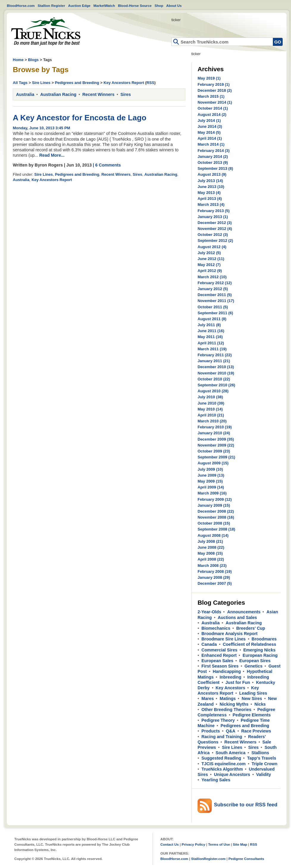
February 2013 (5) (214, 211)
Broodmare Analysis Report (230, 634)
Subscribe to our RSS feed (246, 805)
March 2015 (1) (211, 96)
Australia (25, 94)
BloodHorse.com (21, 6)
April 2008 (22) (211, 559)
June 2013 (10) (211, 187)
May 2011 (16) (210, 337)
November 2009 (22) (216, 445)
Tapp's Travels (262, 758)
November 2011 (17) (216, 301)
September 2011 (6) (215, 313)
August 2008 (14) (213, 535)
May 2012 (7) (209, 265)
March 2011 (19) (212, 349)
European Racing (260, 655)
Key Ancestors (231, 688)
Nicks (260, 704)
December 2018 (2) (215, 90)
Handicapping (227, 671)
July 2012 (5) (209, 253)
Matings (228, 699)
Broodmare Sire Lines (224, 639)
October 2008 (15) (214, 523)
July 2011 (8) (209, 325)
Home (46, 31)
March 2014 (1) (211, 144)
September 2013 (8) (215, 168)
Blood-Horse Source (135, 6)
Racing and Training (222, 737)
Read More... (52, 155)
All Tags (20, 83)
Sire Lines (41, 83)
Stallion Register (51, 6)
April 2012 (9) (210, 271)
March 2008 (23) (212, 566)
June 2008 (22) (211, 547)
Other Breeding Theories (226, 710)
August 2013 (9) (212, 174)
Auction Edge (79, 6)
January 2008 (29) (214, 577)
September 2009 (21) (216, 457)
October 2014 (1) (213, 108)
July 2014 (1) (209, 120)
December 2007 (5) (215, 583)
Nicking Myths (234, 704)
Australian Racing (58, 94)
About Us (174, 6)
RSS (150, 83)
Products (211, 731)
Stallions (260, 753)
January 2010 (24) (214, 433)
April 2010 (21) (211, 415)
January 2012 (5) (213, 289)
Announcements (244, 612)
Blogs (33, 60)
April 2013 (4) (210, 199)
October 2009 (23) (214, 451)
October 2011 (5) (213, 307)
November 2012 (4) (215, 229)
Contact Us (170, 844)
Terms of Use (219, 844)
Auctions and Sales (237, 617)
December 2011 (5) (215, 295)
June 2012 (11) (211, 259)
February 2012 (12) (215, 283)
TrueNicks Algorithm (222, 769)
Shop (159, 6)
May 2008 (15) (210, 553)
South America (231, 753)
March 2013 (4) (211, 204)
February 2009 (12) (215, 499)
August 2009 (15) (213, 463)
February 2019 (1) (214, 84)
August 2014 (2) (212, 115)
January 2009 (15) (214, 505)
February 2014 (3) (214, 151)
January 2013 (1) (213, 217)
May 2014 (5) (209, 132)
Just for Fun (238, 682)
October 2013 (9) (213, 162)
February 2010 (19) (215, 427)
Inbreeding (230, 677)
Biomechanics (216, 628)
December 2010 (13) (216, 367)
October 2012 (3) (213, 235)
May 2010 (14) (210, 409)
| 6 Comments (107, 165)
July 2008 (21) (210, 541)
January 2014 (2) (213, 157)
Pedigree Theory (218, 720)
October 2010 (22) (214, 379)
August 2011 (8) (212, 319)
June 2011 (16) (211, 331)
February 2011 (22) (215, 355)
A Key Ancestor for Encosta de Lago (80, 118)
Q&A (231, 731)
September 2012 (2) (215, 241)
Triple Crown (265, 764)
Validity (264, 774)
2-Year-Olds (209, 612)
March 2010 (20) (212, 421)
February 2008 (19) (215, 571)
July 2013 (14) (210, 181)
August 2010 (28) (213, 391)
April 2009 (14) (211, 487)
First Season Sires (220, 666)
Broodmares (264, 639)
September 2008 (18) (216, 529)
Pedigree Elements (252, 715)
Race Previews (256, 731)
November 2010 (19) (216, 373)
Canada (209, 644)
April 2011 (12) (211, 343)
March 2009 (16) (212, 493)
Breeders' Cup (251, 628)
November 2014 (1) (215, 102)
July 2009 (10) (210, 469)
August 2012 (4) (212, 247)
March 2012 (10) (212, 277)
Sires (126, 94)
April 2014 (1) (210, 138)
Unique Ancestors (232, 774)
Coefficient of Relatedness (250, 644)
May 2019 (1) (209, 78)
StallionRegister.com (208, 859)
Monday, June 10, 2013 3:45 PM (42, 128)
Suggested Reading (221, 758)
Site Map (240, 844)
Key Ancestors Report (124, 83)
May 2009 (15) (210, 481)
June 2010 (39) (211, 403)
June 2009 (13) (211, 475)
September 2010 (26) (216, 385)
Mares (208, 699)
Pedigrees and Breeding (77, 83)
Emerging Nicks (259, 650)
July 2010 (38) (210, 397)
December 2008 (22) (216, 511)
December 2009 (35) (216, 439)
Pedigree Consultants (246, 859)
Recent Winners (98, 94)
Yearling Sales (216, 780)
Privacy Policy (193, 844)
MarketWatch (104, 6)
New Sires (252, 699)
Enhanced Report (219, 655)
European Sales (217, 661)
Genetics (254, 666)
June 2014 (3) (210, 126)
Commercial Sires (219, 650)
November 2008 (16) (216, 517)
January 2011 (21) (214, 361)
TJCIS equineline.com (224, 764)
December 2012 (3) (215, 223)
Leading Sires (253, 693)
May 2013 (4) (209, 193)
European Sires (255, 661)
